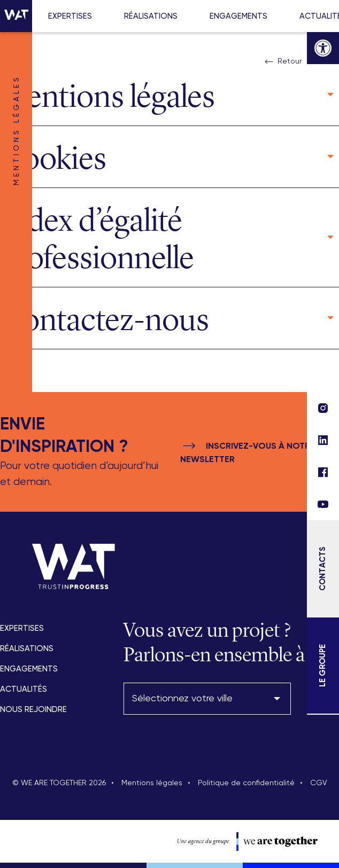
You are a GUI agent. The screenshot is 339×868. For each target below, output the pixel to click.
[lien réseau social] (323, 504)
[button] (323, 48)
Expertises (70, 16)
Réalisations (151, 16)
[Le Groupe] (323, 666)
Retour (282, 62)
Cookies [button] (53, 158)
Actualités (24, 689)
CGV (319, 783)
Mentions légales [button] (107, 96)
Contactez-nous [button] (105, 319)
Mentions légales (152, 783)
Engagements (238, 16)
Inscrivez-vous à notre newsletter (248, 451)
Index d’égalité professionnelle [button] (97, 239)
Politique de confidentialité (246, 783)
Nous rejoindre (33, 710)
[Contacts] (323, 569)
